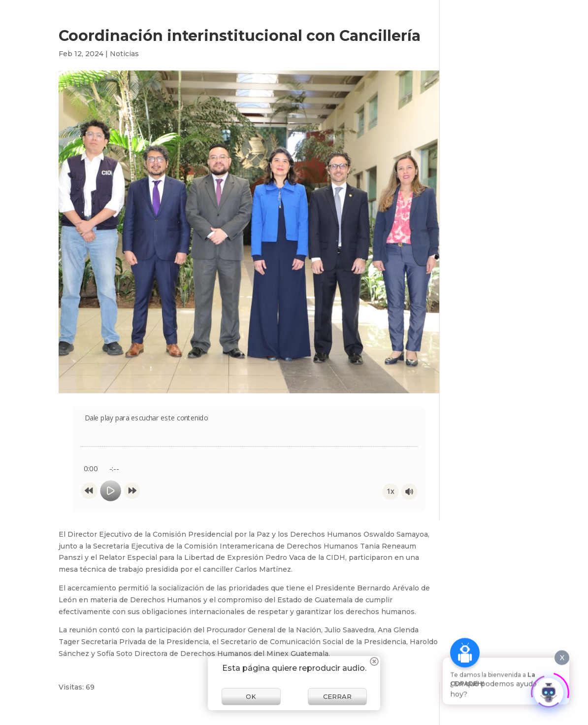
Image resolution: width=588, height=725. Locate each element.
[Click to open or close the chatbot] (549, 688)
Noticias (124, 54)
